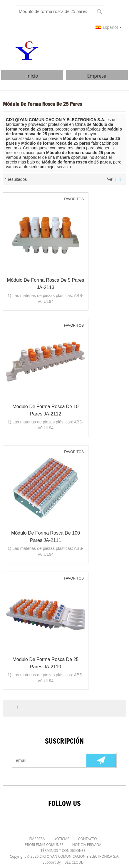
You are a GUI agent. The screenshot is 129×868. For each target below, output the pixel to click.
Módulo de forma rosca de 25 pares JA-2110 (46, 663)
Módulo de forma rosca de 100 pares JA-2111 (46, 537)
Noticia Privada (87, 845)
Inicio (32, 76)
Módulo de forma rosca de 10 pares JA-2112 (46, 410)
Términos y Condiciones (63, 851)
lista (116, 179)
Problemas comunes (44, 845)
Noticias (61, 839)
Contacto (88, 839)
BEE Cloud (74, 862)
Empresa (97, 76)
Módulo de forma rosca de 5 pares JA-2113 (46, 284)
